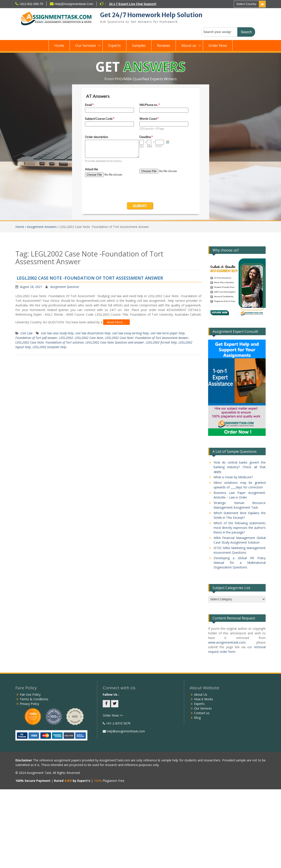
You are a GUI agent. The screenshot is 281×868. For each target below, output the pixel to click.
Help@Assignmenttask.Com (74, 4)
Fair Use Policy (30, 694)
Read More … (116, 322)
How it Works (204, 699)
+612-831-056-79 (31, 4)
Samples (139, 45)
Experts (114, 45)
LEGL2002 (66, 338)
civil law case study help (57, 333)
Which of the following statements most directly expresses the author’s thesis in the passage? (240, 528)
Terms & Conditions (34, 699)
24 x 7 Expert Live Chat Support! (133, 4)
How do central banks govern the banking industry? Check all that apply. (240, 467)
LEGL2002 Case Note (89, 338)
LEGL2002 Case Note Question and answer (115, 342)
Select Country (246, 4)
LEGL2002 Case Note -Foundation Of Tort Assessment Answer (90, 278)
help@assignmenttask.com (125, 731)
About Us (201, 694)
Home (59, 45)
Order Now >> (113, 715)
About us (189, 45)
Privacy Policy (29, 704)
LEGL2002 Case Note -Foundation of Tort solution (50, 342)
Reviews (164, 45)
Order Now (218, 45)
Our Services (86, 45)
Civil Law (26, 333)
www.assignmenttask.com (227, 642)
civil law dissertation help (93, 333)
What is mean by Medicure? (233, 477)
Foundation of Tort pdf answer (36, 338)
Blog (197, 718)
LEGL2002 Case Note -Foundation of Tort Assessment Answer (147, 338)
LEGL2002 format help (161, 342)
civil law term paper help (168, 333)
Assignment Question (65, 287)
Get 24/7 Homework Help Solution (151, 15)
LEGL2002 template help (49, 347)
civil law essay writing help (130, 333)
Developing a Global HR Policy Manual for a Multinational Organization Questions (240, 563)
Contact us (202, 713)
